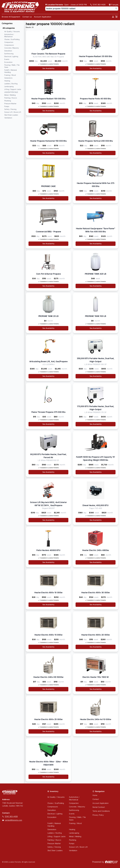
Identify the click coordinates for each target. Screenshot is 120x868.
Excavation (52, 817)
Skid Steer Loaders (55, 850)
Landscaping (74, 833)
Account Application (43, 17)
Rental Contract (99, 807)
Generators (52, 829)
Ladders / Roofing (55, 833)
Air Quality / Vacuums (56, 797)
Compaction (74, 803)
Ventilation (73, 850)
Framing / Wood (75, 823)
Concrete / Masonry (77, 807)
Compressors (53, 807)
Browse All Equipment (11, 17)
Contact (96, 799)
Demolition (52, 810)
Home (95, 795)
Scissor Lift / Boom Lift (78, 847)
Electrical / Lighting (55, 814)
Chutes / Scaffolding (56, 803)
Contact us (27, 17)
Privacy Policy (98, 815)
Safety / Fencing (54, 847)
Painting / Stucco (54, 840)
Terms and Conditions (101, 811)
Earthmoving (74, 810)
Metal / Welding (75, 836)
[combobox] (82, 9)
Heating (72, 829)
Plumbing (73, 840)
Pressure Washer (54, 843)
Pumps (72, 843)
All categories (9, 28)
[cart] (117, 17)
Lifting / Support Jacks (56, 836)
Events (72, 814)
